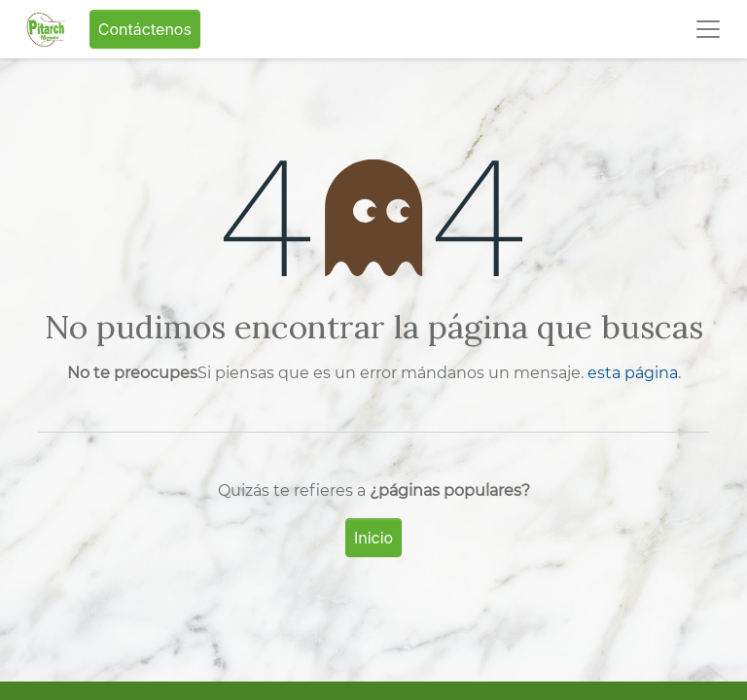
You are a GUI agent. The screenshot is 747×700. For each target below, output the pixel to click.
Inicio (373, 538)
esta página (633, 373)
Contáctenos (145, 29)
